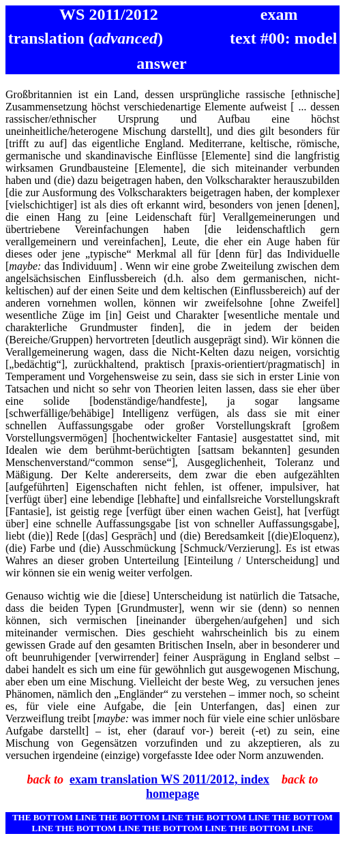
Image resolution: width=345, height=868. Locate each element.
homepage (172, 794)
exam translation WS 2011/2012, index (169, 779)
